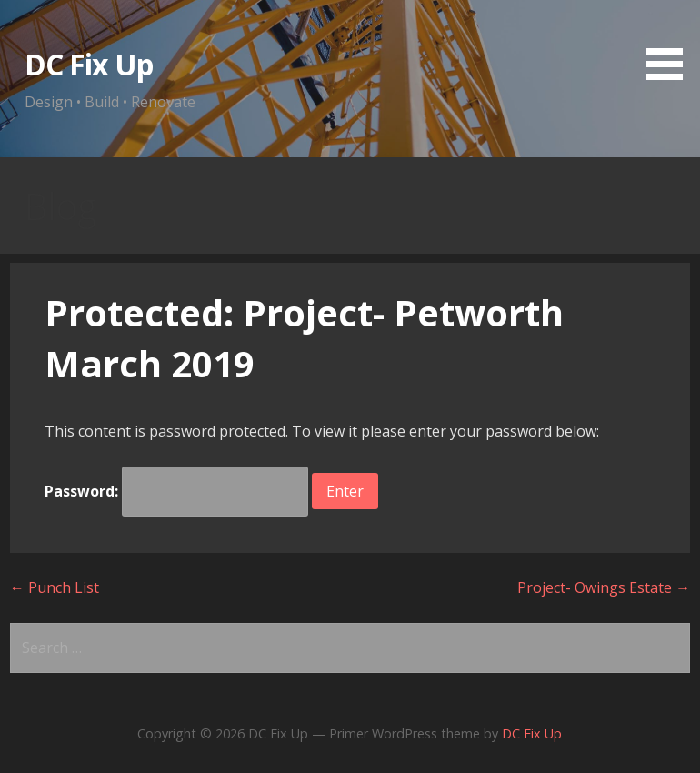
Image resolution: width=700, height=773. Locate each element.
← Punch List (55, 587)
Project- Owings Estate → (604, 587)
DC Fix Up (89, 64)
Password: (176, 491)
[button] (671, 43)
